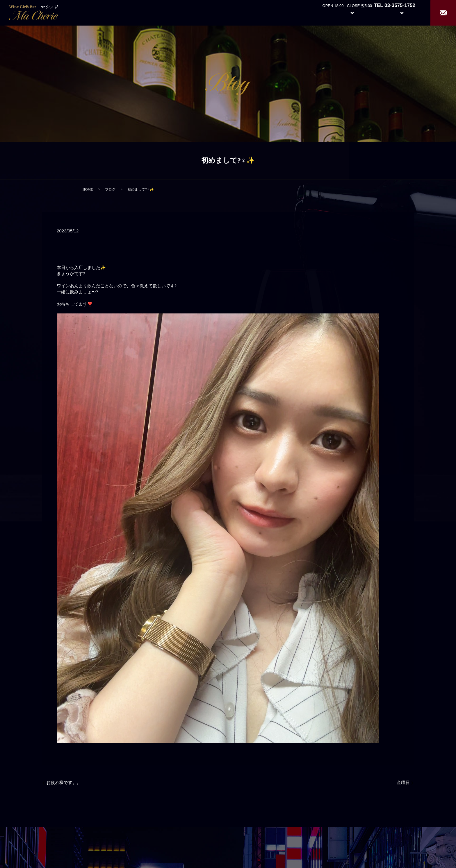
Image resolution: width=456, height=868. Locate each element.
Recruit (408, 12)
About (321, 12)
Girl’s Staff (375, 12)
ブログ (110, 189)
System (348, 12)
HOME (88, 189)
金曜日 (403, 783)
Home (299, 12)
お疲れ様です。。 (64, 783)
